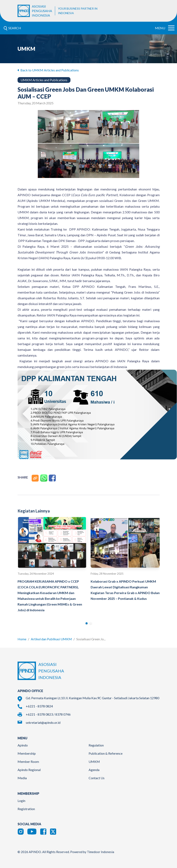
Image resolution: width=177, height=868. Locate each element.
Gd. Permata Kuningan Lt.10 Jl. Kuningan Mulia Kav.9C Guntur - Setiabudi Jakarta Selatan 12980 (92, 698)
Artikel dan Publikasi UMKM (51, 639)
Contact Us (97, 778)
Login (21, 801)
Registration (26, 809)
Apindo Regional (29, 770)
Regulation (96, 745)
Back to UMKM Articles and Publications (48, 70)
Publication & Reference (106, 753)
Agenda (94, 770)
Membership (27, 753)
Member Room (28, 762)
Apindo (23, 745)
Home (22, 639)
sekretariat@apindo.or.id (43, 722)
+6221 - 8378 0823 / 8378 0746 (48, 714)
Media (22, 778)
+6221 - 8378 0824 (39, 706)
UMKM (94, 762)
